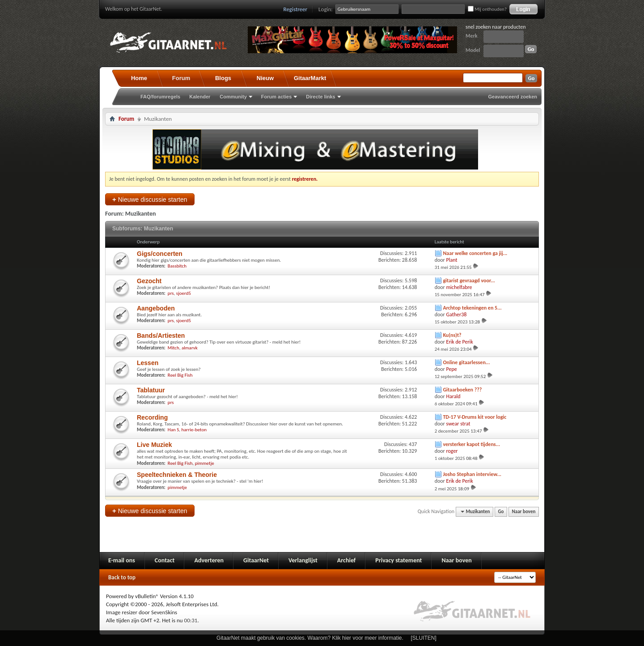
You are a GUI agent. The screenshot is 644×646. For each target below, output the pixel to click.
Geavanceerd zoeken (513, 97)
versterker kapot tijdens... (471, 444)
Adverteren (209, 560)
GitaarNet (256, 560)
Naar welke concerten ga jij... (475, 253)
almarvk (190, 348)
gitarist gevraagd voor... (469, 280)
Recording (152, 417)
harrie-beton (194, 430)
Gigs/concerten (160, 254)
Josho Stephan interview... (472, 474)
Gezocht (149, 281)
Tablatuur (151, 390)
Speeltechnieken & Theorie (177, 475)
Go (501, 512)
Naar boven (524, 512)
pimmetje (205, 463)
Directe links (320, 97)
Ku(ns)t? (452, 335)
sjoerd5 (184, 293)
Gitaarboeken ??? (462, 390)
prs (171, 293)
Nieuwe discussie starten (150, 199)
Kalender (200, 97)
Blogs (223, 78)
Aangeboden (156, 308)
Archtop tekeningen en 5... (472, 308)
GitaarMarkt (310, 78)
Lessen (148, 363)
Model (473, 50)
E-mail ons (122, 560)
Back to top (122, 577)
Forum (181, 78)
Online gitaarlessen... (466, 362)
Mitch (174, 348)
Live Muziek (155, 445)
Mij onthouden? (487, 9)
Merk (472, 36)
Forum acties (276, 97)
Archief (346, 560)
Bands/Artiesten (161, 336)
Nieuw (265, 78)
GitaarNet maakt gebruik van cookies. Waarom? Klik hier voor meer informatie (309, 638)
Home (139, 78)
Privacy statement (398, 560)
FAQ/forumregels (160, 97)
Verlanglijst (303, 560)
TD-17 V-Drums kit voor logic (475, 417)
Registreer (296, 9)
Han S (173, 430)
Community (233, 97)
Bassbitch (177, 266)
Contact (165, 560)
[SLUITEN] (424, 638)
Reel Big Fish (180, 375)
